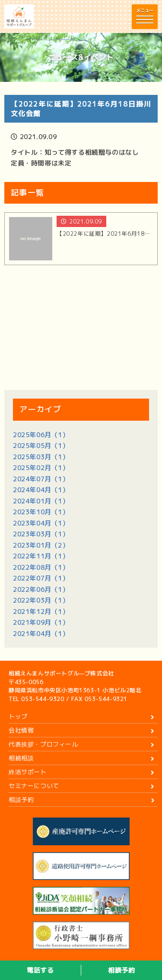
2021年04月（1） (41, 634)
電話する (40, 970)
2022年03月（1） (41, 600)
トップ (18, 716)
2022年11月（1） (41, 556)
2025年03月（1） (41, 457)
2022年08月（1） (41, 567)
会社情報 (21, 730)
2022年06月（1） (41, 589)
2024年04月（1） (41, 490)
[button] (145, 17)
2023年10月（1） (41, 512)
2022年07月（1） (41, 578)
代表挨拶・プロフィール (43, 744)
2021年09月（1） (41, 622)
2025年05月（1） (41, 446)
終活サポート (28, 772)
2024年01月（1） (41, 501)
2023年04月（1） (41, 523)
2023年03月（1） (41, 534)
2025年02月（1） (41, 468)
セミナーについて (34, 786)
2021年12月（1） (41, 612)
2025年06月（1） (41, 435)
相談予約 (121, 970)
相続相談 (21, 758)
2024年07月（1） (41, 479)
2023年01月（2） (41, 545)
